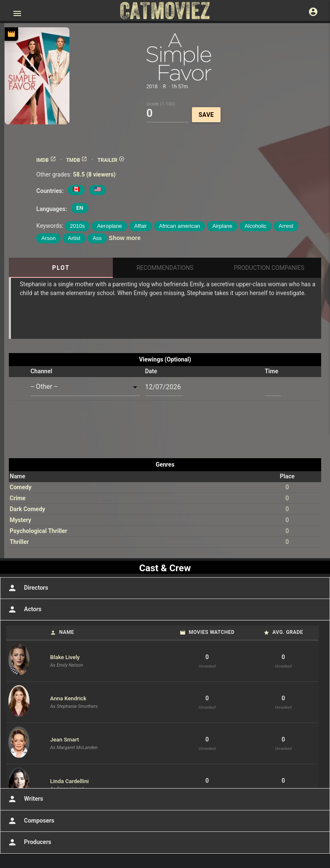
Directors (27, 588)
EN (80, 208)
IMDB (46, 160)
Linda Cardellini (69, 781)
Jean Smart (65, 740)
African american (180, 226)
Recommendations (165, 268)
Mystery (20, 520)
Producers (29, 842)
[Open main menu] (17, 13)
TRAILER (111, 160)
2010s (77, 226)
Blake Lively (65, 657)
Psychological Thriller (39, 531)
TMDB (77, 160)
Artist (74, 238)
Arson (48, 238)
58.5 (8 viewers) (94, 174)
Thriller (19, 542)
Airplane (222, 226)
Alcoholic (255, 226)
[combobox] (85, 387)
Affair (141, 226)
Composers (30, 821)
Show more (125, 238)
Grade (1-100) (161, 104)
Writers (25, 799)
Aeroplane (109, 226)
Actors (24, 609)
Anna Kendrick (68, 698)
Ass (97, 238)
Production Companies (269, 268)
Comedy (21, 487)
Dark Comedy (27, 509)
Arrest (286, 226)
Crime (18, 498)
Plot (61, 268)
